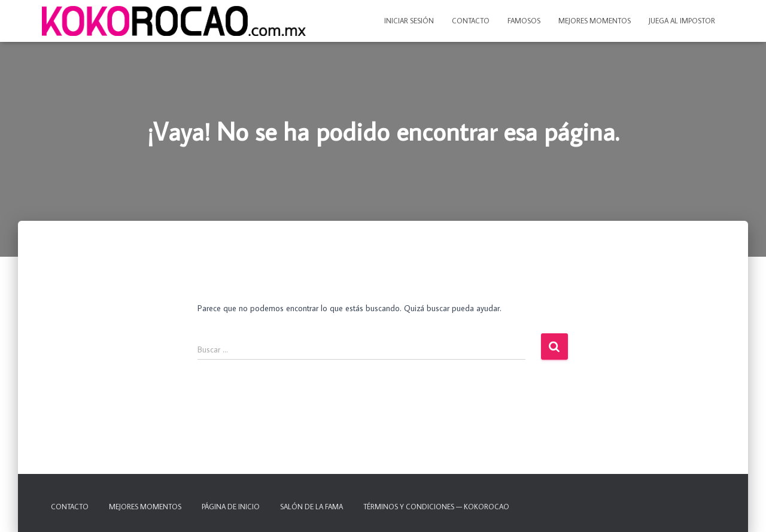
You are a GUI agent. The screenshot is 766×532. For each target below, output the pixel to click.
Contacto (471, 21)
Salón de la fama (311, 507)
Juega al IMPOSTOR (682, 21)
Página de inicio (231, 507)
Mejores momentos (595, 21)
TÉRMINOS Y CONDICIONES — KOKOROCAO (436, 507)
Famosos (524, 21)
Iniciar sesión (409, 21)
